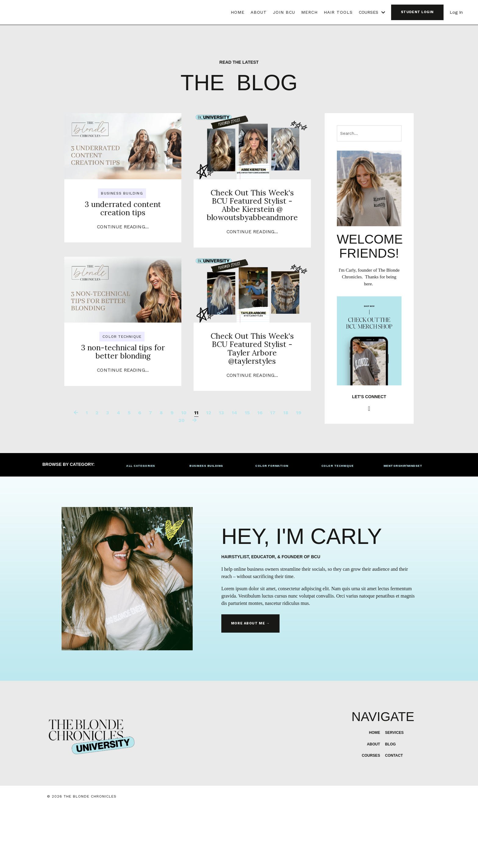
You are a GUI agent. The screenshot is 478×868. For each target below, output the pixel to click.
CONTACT (394, 815)
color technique (122, 366)
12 (209, 471)
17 (273, 471)
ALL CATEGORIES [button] (141, 525)
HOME (238, 12)
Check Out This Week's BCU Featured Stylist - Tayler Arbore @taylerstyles (252, 394)
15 (247, 471)
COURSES (372, 12)
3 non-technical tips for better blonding (123, 389)
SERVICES (395, 792)
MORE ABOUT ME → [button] (249, 683)
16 (260, 471)
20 (182, 479)
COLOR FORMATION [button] (272, 525)
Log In (456, 12)
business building (122, 193)
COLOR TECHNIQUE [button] (337, 525)
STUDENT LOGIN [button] (417, 12)
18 (286, 471)
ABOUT (259, 12)
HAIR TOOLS (338, 12)
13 (221, 471)
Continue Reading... (123, 251)
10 (184, 471)
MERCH (309, 12)
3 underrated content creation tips (123, 222)
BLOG (390, 803)
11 (196, 471)
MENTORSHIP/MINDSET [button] (403, 525)
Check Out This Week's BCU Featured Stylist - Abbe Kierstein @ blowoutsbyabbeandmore (252, 221)
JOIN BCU (284, 12)
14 (234, 471)
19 (299, 471)
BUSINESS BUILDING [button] (206, 525)
